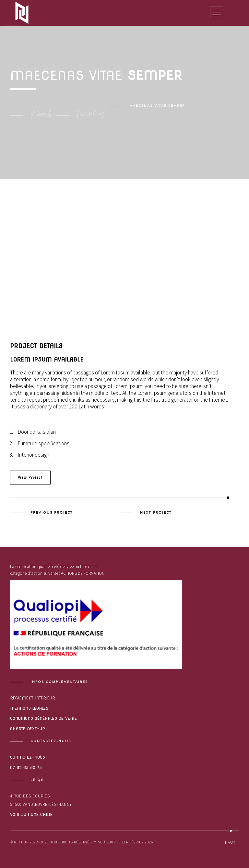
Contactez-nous (28, 757)
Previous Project (52, 513)
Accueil (41, 115)
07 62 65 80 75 (26, 768)
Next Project (156, 513)
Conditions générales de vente (43, 718)
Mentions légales (29, 708)
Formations (91, 115)
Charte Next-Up (28, 729)
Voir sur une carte (31, 814)
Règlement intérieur (33, 698)
